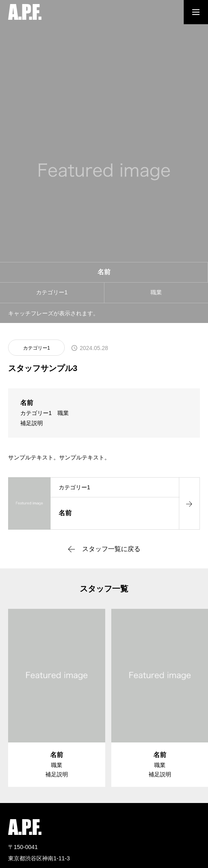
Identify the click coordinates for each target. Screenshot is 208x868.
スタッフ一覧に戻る (111, 549)
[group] (57, 698)
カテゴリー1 (37, 348)
